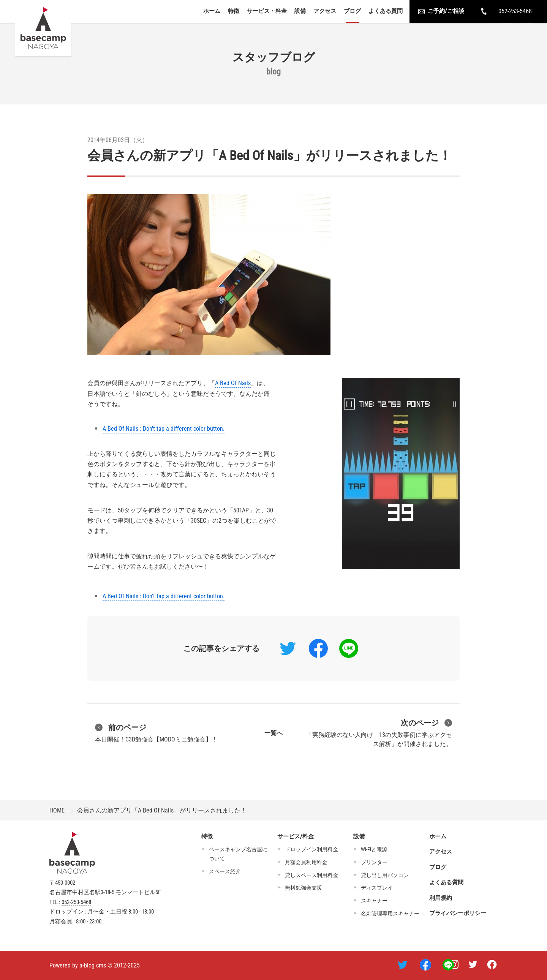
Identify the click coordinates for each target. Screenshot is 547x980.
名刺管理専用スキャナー (390, 914)
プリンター (374, 862)
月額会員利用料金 (306, 862)
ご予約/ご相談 (441, 12)
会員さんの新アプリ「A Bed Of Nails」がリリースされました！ (270, 155)
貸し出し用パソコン (385, 875)
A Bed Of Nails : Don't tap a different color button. (164, 429)
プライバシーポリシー (458, 913)
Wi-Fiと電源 (374, 849)
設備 (300, 11)
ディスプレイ (377, 888)
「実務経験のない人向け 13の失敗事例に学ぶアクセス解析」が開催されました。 (379, 732)
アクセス (325, 11)
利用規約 (441, 898)
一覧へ (273, 733)
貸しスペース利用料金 (311, 875)
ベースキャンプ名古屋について (238, 854)
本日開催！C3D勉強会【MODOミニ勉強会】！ (156, 732)
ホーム (212, 11)
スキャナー (374, 901)
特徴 (234, 11)
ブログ (352, 11)
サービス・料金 (267, 11)
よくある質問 (386, 11)
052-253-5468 (76, 902)
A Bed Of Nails (233, 383)
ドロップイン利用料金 (311, 849)
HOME (57, 810)
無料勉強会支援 (304, 888)
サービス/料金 (296, 836)
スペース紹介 (225, 871)
